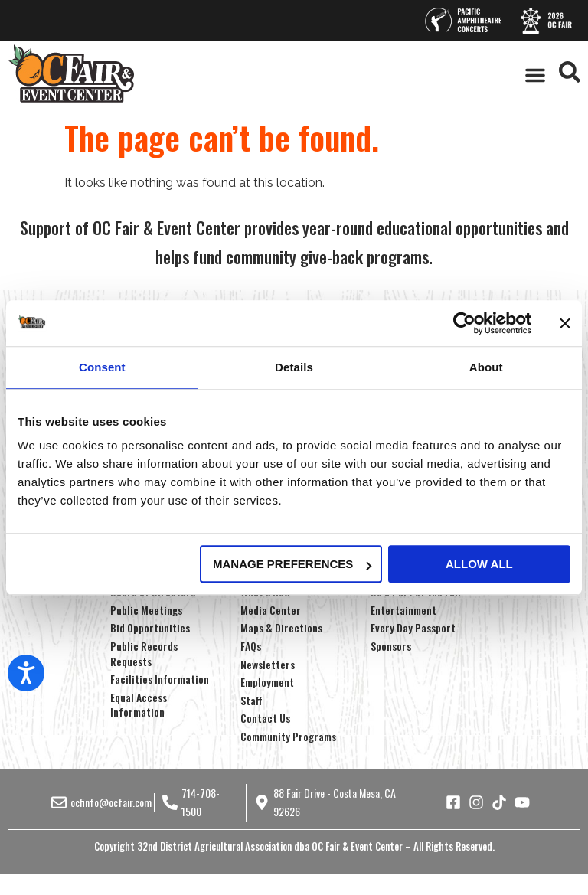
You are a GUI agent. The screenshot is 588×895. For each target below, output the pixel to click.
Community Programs (288, 736)
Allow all (479, 564)
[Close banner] (565, 323)
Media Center (271, 610)
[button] (535, 75)
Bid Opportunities (150, 627)
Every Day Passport (413, 627)
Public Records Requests (144, 653)
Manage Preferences (292, 564)
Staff (252, 700)
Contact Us (265, 718)
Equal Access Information (139, 705)
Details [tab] (294, 367)
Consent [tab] (102, 367)
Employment (267, 682)
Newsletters (268, 664)
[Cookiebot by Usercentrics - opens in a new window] (464, 323)
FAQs (251, 646)
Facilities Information (160, 679)
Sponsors (391, 646)
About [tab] (486, 367)
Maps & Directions (281, 627)
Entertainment (403, 610)
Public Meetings (146, 610)
